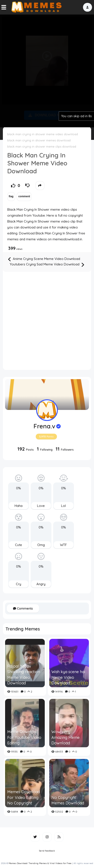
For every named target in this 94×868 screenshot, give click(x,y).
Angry (41, 584)
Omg (41, 545)
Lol (63, 506)
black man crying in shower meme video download (43, 134)
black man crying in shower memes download (39, 140)
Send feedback (47, 851)
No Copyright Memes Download (68, 800)
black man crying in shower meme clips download (42, 146)
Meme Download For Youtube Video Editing (24, 737)
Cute (19, 545)
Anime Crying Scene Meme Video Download (44, 259)
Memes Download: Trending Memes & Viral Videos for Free (40, 863)
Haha (19, 506)
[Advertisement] (47, 70)
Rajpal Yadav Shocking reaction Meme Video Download (24, 675)
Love (41, 506)
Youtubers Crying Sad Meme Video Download (47, 265)
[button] (87, 7)
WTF (63, 545)
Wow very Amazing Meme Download (66, 737)
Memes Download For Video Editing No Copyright (24, 797)
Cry (19, 584)
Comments (23, 609)
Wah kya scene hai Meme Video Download (68, 677)
